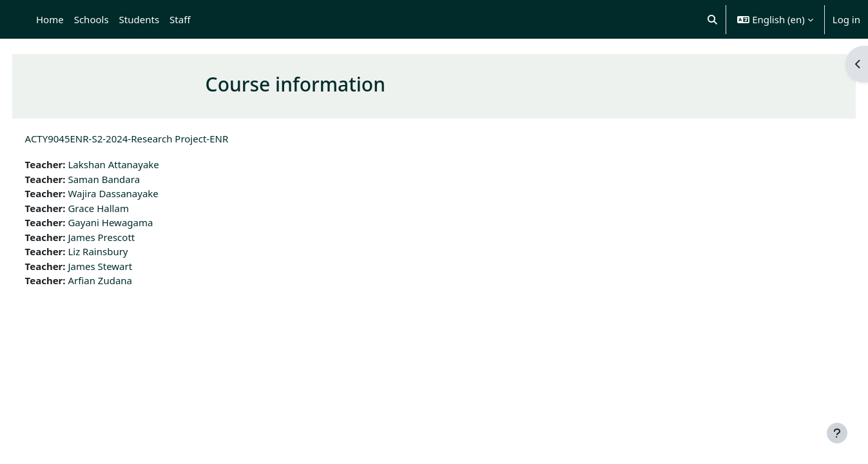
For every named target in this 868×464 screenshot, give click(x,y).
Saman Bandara (128, 179)
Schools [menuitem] (92, 19)
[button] (712, 19)
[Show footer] (837, 433)
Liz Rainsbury (122, 251)
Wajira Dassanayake (137, 193)
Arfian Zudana (124, 280)
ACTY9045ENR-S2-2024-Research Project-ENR (151, 139)
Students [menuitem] (139, 19)
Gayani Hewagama (135, 222)
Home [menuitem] (50, 19)
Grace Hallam (123, 208)
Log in (846, 19)
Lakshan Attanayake (138, 164)
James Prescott (126, 237)
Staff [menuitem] (180, 19)
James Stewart (124, 266)
